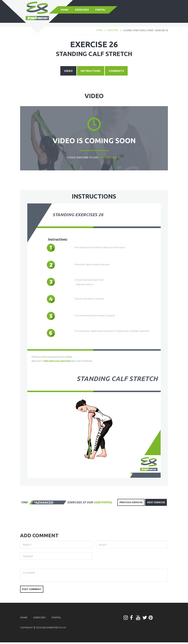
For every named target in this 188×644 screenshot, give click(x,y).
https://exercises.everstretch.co (60, 361)
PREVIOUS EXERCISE (129, 502)
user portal (103, 502)
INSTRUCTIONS (90, 71)
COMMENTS (118, 71)
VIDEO (66, 71)
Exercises (113, 30)
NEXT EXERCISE (155, 502)
